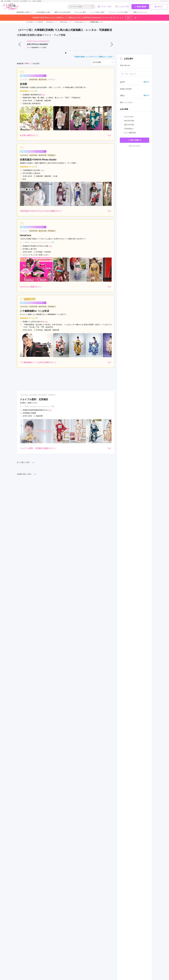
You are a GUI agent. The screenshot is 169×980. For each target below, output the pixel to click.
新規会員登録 (140, 7)
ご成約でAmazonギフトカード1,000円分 (33, 76)
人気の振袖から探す (43, 12)
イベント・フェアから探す (118, 12)
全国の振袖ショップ (52, 22)
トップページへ (164, 1)
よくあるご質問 (122, 6)
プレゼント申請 (104, 6)
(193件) (33, 318)
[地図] (43, 95)
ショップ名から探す (97, 12)
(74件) (33, 167)
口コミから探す (80, 12)
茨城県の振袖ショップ (66, 22)
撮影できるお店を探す (63, 12)
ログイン (159, 7)
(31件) (33, 91)
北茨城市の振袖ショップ (81, 22)
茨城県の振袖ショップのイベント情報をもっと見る (94, 57)
